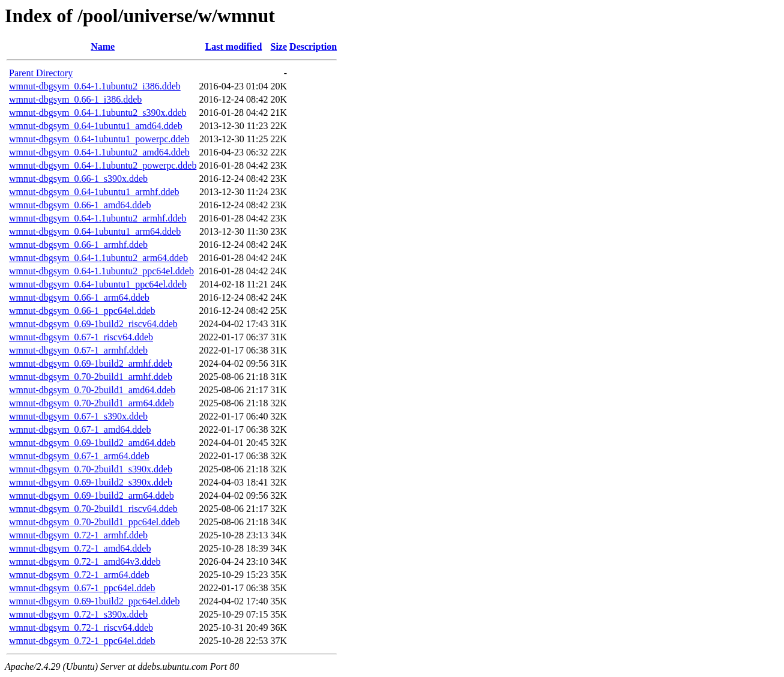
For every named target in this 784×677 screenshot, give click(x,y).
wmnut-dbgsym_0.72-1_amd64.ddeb (80, 548)
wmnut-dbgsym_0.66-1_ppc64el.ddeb (82, 311)
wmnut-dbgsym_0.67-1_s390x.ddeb (78, 416)
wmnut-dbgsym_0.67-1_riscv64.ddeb (81, 337)
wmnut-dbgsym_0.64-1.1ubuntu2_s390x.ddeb (98, 113)
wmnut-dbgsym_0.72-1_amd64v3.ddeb (85, 561)
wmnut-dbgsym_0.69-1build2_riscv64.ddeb (93, 324)
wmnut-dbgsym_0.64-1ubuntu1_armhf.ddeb (94, 192)
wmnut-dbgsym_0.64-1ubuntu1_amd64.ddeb (96, 126)
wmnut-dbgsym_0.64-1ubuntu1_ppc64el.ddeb (98, 284)
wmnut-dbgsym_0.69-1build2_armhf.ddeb (91, 363)
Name (103, 47)
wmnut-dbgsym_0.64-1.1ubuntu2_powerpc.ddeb (103, 165)
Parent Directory (41, 73)
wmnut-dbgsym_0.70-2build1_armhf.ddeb (91, 377)
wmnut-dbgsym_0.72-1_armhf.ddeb (78, 535)
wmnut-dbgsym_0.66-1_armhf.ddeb (78, 245)
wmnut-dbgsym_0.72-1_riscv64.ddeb (81, 627)
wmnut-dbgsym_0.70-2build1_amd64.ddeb (92, 390)
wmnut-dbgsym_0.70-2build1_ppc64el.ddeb (94, 522)
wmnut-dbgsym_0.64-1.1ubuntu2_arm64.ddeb (98, 258)
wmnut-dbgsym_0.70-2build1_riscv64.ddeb (93, 509)
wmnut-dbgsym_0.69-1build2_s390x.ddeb (91, 482)
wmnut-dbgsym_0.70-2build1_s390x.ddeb (91, 469)
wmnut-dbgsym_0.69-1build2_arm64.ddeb (92, 495)
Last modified (234, 47)
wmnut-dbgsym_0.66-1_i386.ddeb (75, 99)
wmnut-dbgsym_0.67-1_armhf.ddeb (78, 350)
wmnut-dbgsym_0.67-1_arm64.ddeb (79, 456)
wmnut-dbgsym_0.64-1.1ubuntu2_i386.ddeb (95, 86)
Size (279, 47)
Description (313, 47)
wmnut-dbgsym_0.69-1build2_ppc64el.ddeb (94, 601)
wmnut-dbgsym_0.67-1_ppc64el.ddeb (82, 588)
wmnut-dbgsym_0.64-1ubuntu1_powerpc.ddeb (99, 139)
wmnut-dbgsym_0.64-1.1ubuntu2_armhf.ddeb (98, 218)
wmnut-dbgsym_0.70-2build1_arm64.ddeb (92, 403)
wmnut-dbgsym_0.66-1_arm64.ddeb (79, 297)
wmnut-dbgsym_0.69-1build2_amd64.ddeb (92, 443)
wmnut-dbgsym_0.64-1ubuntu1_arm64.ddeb (95, 231)
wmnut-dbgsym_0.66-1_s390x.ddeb (78, 179)
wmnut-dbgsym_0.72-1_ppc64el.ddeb (82, 641)
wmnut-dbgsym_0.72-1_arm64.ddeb (79, 575)
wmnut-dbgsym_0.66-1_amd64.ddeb (80, 205)
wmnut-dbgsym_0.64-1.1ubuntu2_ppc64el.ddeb (101, 271)
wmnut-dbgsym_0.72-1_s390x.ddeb (78, 614)
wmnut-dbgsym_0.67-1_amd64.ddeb (80, 429)
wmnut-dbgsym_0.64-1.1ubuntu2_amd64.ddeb (99, 152)
